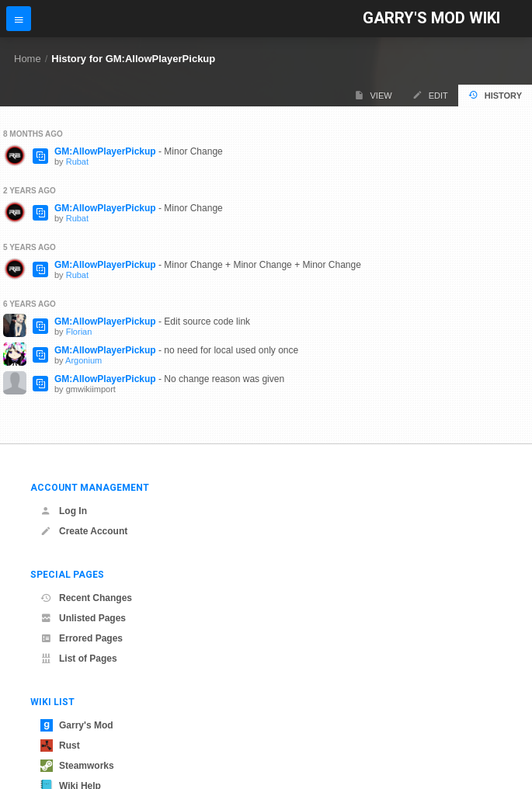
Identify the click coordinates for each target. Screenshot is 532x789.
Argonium (83, 360)
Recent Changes (86, 598)
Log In (64, 511)
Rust (60, 746)
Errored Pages (82, 638)
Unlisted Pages (83, 618)
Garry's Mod (77, 725)
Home (28, 59)
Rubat (77, 162)
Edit (430, 95)
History (495, 95)
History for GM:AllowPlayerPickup (133, 59)
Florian (79, 332)
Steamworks (77, 766)
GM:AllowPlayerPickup (105, 151)
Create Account (84, 531)
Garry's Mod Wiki (431, 18)
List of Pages (79, 659)
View (373, 95)
